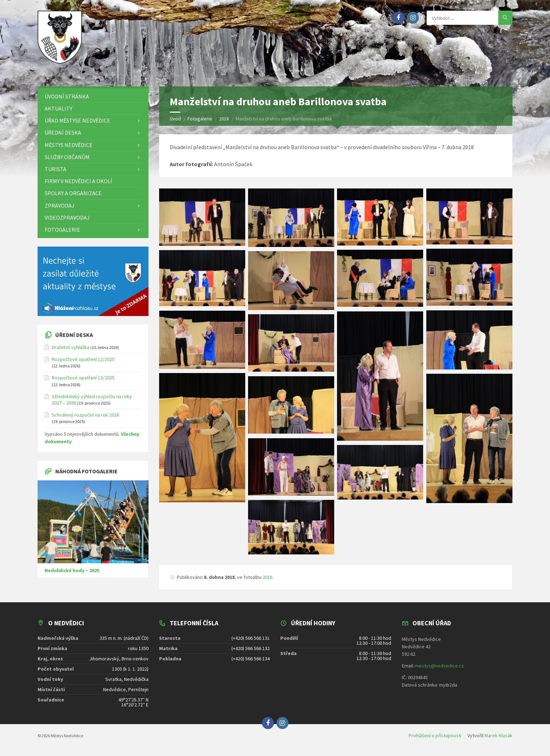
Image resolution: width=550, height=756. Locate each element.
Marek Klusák (498, 738)
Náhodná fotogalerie (86, 473)
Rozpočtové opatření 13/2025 (83, 380)
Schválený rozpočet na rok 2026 (85, 417)
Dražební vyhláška (71, 349)
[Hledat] (505, 18)
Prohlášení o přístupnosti (435, 738)
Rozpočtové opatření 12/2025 (83, 361)
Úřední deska (74, 337)
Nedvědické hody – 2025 (72, 572)
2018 (268, 579)
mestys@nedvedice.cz (439, 668)
